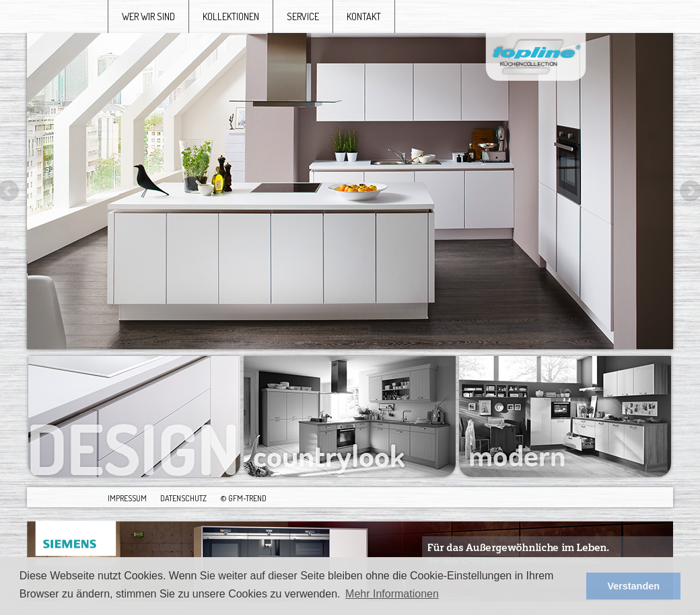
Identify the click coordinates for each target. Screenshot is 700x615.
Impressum (127, 498)
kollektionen (231, 16)
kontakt (364, 16)
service (303, 16)
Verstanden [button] (633, 586)
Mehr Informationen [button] (392, 594)
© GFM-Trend (243, 498)
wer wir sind (148, 16)
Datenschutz (183, 498)
